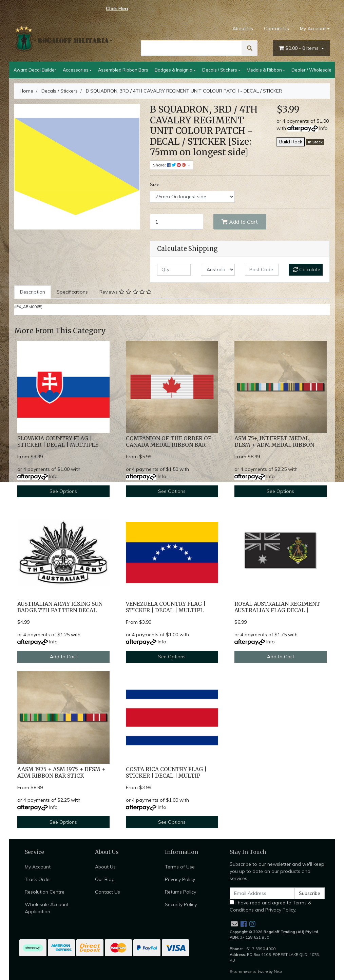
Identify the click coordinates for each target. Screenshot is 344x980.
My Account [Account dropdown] (313, 28)
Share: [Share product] (170, 165)
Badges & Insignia (174, 70)
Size (155, 184)
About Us (243, 28)
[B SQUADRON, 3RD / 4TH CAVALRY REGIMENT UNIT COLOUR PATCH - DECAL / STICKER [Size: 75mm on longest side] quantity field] (177, 222)
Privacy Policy (180, 879)
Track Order (38, 879)
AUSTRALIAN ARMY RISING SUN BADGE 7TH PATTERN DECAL (60, 607)
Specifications (72, 292)
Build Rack (291, 142)
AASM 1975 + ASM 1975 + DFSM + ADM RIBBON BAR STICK (61, 773)
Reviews (126, 292)
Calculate (307, 269)
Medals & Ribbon (264, 70)
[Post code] (262, 270)
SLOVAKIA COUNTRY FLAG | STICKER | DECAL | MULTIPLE (58, 442)
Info (323, 128)
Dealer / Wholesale (311, 70)
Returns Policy (180, 892)
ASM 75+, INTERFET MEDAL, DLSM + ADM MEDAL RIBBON (274, 442)
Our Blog (105, 879)
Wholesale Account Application (47, 908)
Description (33, 292)
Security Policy (181, 904)
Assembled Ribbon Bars (123, 70)
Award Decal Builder (35, 70)
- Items (299, 48)
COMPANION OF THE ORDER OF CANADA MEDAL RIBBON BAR (169, 442)
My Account (38, 867)
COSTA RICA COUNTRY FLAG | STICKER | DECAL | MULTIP (166, 773)
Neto (278, 972)
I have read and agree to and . (271, 906)
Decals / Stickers (220, 70)
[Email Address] (262, 893)
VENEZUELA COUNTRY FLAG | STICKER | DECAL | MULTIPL (166, 607)
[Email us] (234, 924)
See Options (63, 491)
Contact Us (276, 28)
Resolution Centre (45, 892)
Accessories (76, 70)
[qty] (174, 270)
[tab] (33, 292)
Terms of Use (180, 867)
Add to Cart (240, 222)
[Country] (218, 270)
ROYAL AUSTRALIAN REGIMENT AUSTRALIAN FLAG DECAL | (277, 607)
